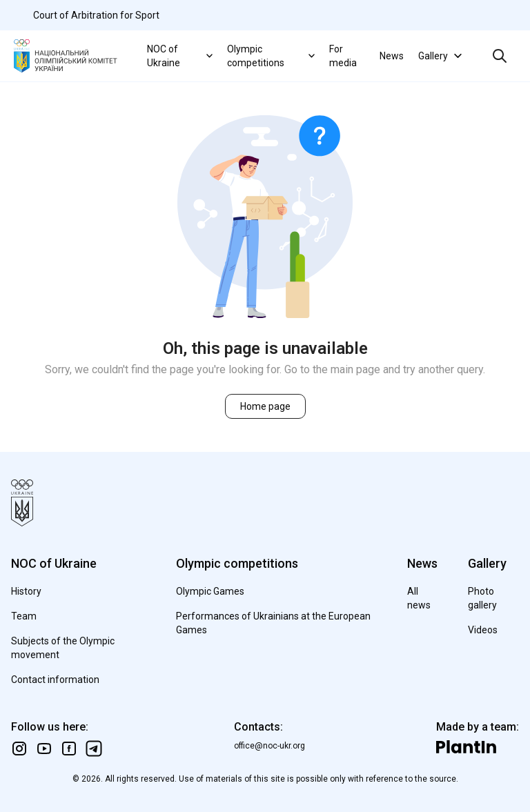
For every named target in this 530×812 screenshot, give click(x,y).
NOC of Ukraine (181, 56)
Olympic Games (210, 591)
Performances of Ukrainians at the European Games (273, 623)
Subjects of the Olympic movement (63, 648)
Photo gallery (482, 598)
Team (24, 616)
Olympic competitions (273, 56)
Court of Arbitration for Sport (96, 15)
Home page (265, 406)
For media (343, 56)
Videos (483, 630)
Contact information (55, 680)
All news (419, 598)
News (392, 56)
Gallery (442, 56)
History (26, 591)
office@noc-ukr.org (269, 746)
